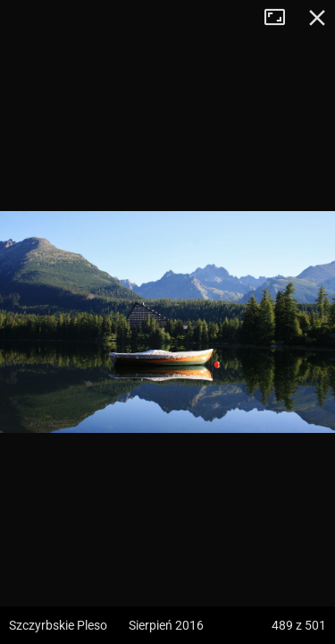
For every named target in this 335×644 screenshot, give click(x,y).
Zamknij (317, 18)
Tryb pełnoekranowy (281, 18)
